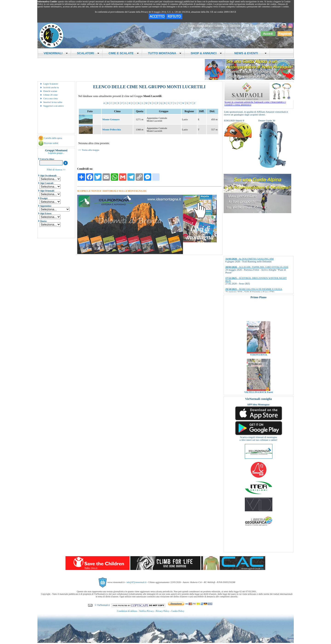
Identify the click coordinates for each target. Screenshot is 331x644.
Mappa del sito (205, 25)
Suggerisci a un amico (54, 106)
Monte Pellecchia (111, 129)
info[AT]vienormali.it (136, 582)
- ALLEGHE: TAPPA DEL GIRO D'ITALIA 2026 (257, 267)
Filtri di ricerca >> (56, 169)
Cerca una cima (51, 99)
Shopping (235, 25)
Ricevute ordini (51, 143)
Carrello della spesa (53, 138)
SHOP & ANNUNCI (206, 53)
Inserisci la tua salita (53, 102)
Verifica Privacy (147, 611)
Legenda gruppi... (56, 153)
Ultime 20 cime (51, 95)
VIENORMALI (56, 53)
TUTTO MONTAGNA (165, 53)
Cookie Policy (178, 611)
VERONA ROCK (258, 359)
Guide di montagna (253, 25)
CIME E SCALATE (124, 53)
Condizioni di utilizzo (127, 611)
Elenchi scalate (50, 91)
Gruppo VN (221, 25)
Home (191, 25)
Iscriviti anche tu (51, 87)
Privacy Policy (163, 611)
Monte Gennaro (111, 119)
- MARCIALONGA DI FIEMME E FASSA (254, 289)
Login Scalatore (51, 84)
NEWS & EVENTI (249, 53)
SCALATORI (88, 53)
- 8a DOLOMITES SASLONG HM (250, 259)
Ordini (269, 25)
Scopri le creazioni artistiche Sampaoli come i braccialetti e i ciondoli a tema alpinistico (259, 102)
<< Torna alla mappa (89, 150)
